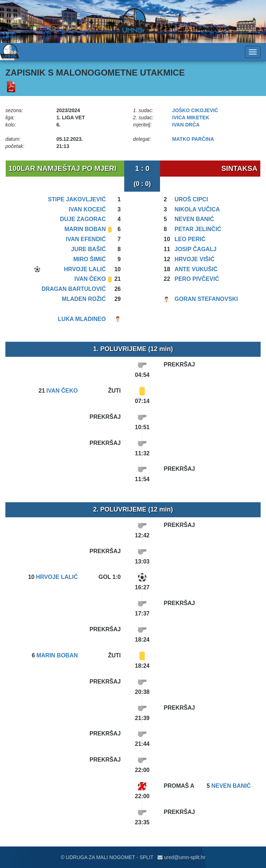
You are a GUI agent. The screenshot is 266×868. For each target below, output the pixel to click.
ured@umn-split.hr (181, 857)
